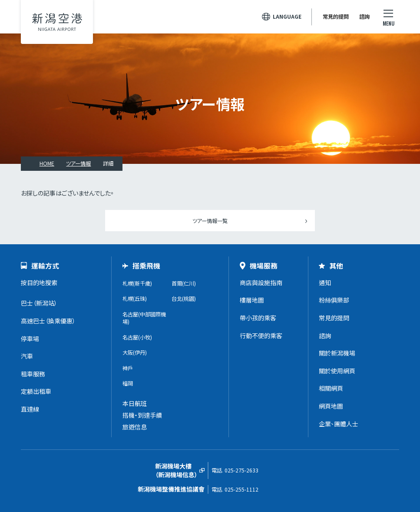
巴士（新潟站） (39, 303)
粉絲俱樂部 (334, 300)
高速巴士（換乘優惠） (48, 321)
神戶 (128, 368)
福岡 (128, 383)
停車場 (30, 339)
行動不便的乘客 (261, 336)
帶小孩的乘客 (258, 318)
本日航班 (135, 403)
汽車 (27, 356)
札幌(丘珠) (135, 299)
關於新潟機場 (337, 353)
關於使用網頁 (337, 371)
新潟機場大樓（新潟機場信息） (176, 470)
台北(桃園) (184, 299)
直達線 (30, 409)
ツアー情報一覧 (210, 221)
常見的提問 (336, 17)
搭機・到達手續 (142, 415)
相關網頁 (331, 388)
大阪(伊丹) (135, 352)
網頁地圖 (331, 406)
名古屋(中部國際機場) (144, 318)
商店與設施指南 (261, 283)
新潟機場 (57, 22)
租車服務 (33, 374)
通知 (325, 283)
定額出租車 (36, 391)
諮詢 (364, 17)
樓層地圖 (252, 300)
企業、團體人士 (339, 424)
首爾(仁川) (184, 283)
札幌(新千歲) (137, 283)
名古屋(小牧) (137, 337)
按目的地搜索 (39, 283)
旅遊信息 (135, 427)
